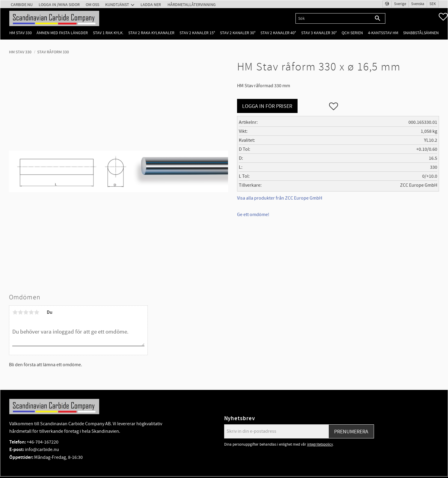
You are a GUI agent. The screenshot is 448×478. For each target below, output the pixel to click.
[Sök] (378, 18)
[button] (443, 17)
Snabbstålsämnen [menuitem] (421, 33)
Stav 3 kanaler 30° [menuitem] (319, 33)
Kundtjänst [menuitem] (117, 5)
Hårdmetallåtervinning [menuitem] (192, 5)
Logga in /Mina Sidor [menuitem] (59, 5)
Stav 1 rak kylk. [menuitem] (108, 33)
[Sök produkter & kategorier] (333, 18)
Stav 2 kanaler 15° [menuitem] (197, 33)
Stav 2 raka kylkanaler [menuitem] (151, 33)
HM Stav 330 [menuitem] (21, 33)
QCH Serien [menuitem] (352, 33)
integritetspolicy (320, 444)
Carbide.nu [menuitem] (22, 5)
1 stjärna (15, 312)
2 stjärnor (20, 312)
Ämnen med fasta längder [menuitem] (62, 33)
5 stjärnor (37, 312)
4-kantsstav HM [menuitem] (383, 33)
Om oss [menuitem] (92, 5)
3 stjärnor (26, 312)
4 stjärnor (31, 312)
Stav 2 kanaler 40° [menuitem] (278, 33)
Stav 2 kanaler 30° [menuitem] (238, 33)
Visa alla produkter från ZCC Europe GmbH (280, 198)
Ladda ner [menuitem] (151, 5)
